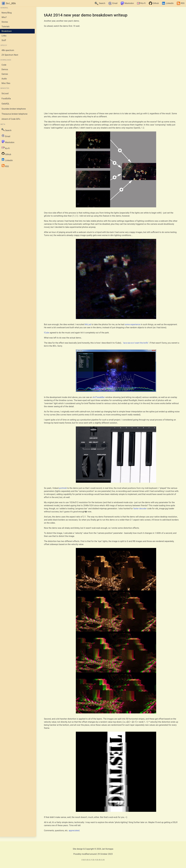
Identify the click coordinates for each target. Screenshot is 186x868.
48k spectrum (8, 50)
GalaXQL (6, 104)
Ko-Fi (141, 3)
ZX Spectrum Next (10, 55)
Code (4, 65)
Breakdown (7, 31)
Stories (5, 22)
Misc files (6, 83)
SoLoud (5, 93)
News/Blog (7, 13)
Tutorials (6, 27)
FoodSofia (6, 99)
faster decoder (140, 509)
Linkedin (168, 3)
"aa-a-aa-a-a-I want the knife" (136, 343)
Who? (4, 17)
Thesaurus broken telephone (14, 114)
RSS (181, 3)
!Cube (47, 333)
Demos (5, 69)
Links (4, 36)
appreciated (74, 831)
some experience (133, 324)
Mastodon (127, 3)
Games (5, 74)
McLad (88, 324)
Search (100, 3)
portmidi (63, 488)
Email (113, 3)
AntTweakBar (99, 397)
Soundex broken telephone (14, 109)
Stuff (4, 40)
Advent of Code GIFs (11, 119)
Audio (4, 79)
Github (154, 3)
